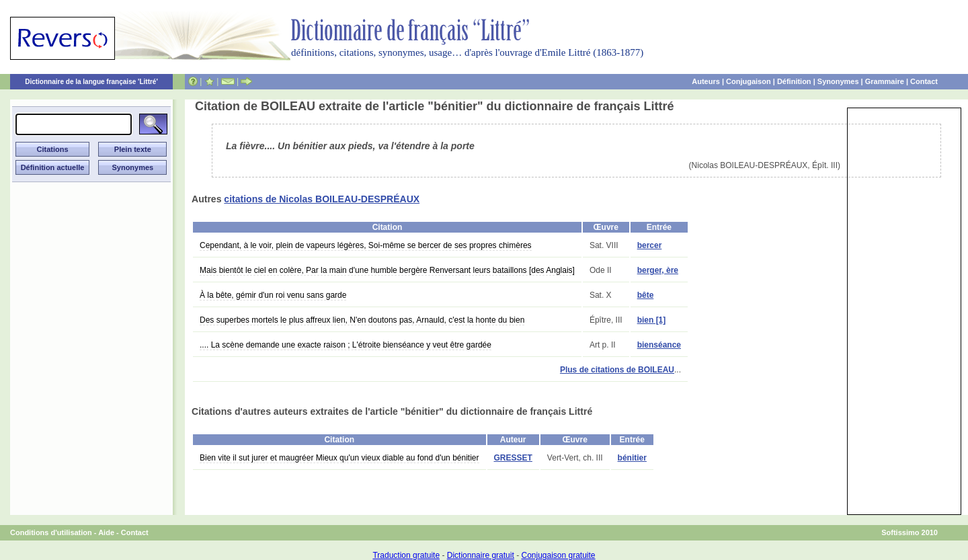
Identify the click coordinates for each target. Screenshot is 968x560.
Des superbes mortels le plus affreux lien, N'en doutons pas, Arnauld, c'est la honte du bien (362, 320)
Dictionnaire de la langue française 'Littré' (91, 82)
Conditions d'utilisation (51, 532)
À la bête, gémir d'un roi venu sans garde (273, 295)
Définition (794, 81)
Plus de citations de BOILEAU (617, 370)
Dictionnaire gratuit (481, 555)
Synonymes (838, 81)
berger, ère (658, 270)
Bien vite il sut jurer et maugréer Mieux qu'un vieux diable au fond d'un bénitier (339, 458)
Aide (106, 532)
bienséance (659, 345)
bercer (650, 245)
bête (646, 295)
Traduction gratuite (406, 555)
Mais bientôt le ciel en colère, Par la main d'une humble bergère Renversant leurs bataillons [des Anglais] (387, 270)
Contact (924, 81)
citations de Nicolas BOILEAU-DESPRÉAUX (322, 199)
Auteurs (706, 81)
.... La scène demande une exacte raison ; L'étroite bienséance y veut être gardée (346, 345)
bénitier (632, 458)
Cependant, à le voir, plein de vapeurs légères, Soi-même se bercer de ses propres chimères (366, 245)
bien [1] (652, 320)
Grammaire (885, 81)
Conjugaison (749, 81)
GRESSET (513, 458)
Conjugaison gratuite (558, 555)
